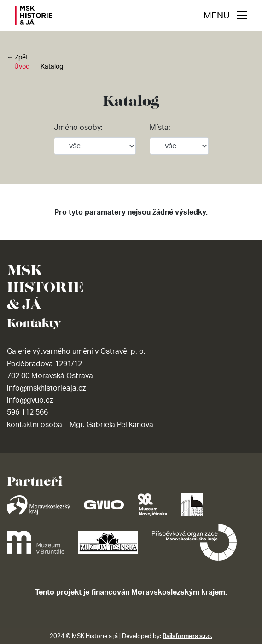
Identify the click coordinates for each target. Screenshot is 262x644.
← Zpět (17, 58)
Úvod (22, 67)
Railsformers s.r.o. (187, 636)
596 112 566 (27, 412)
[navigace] (225, 15)
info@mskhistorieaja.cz (46, 388)
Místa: (160, 128)
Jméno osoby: (78, 128)
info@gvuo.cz (30, 400)
